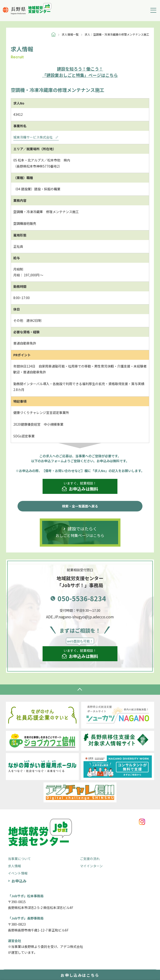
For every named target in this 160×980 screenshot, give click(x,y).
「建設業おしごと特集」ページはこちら (80, 72)
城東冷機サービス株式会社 (36, 137)
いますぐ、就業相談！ (80, 486)
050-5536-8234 (82, 598)
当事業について (19, 859)
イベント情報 (18, 873)
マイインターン (91, 866)
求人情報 (15, 866)
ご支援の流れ (90, 859)
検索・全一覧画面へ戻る (80, 506)
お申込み (19, 881)
